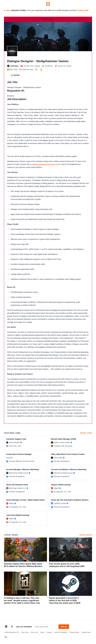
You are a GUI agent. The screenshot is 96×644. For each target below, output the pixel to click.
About (42, 632)
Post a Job (34, 632)
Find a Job (25, 632)
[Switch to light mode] (6, 637)
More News (86, 535)
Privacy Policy (74, 632)
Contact (49, 632)
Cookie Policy (86, 632)
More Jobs (86, 433)
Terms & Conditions (61, 632)
